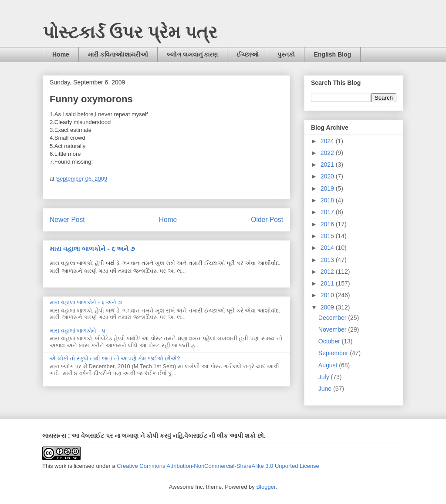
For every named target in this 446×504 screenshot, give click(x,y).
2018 (328, 200)
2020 (328, 176)
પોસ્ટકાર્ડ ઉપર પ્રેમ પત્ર (130, 32)
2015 (328, 236)
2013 (328, 260)
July (325, 377)
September (334, 353)
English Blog (332, 54)
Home (61, 54)
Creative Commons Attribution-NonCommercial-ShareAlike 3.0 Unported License (218, 466)
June (326, 389)
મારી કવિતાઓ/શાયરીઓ (118, 54)
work (60, 466)
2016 (328, 224)
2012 (328, 272)
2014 (328, 248)
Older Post (267, 220)
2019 (328, 188)
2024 (328, 141)
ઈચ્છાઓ (248, 54)
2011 (328, 283)
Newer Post (67, 220)
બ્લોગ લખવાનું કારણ (193, 54)
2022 (328, 153)
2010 (328, 295)
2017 (328, 212)
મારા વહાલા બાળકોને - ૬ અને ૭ (92, 249)
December (333, 318)
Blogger (266, 487)
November (333, 329)
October (330, 341)
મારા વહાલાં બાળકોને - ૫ (78, 331)
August (329, 365)
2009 (328, 307)
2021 (328, 165)
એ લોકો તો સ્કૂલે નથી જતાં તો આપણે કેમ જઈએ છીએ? (115, 358)
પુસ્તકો (286, 54)
